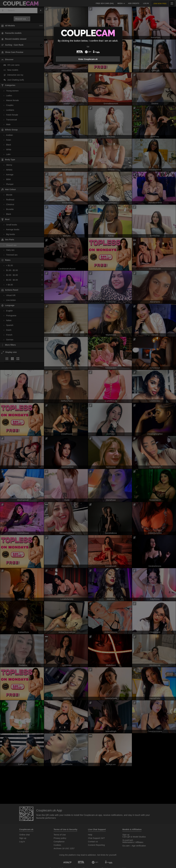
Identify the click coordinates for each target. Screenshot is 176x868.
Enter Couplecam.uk (88, 59)
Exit (88, 46)
